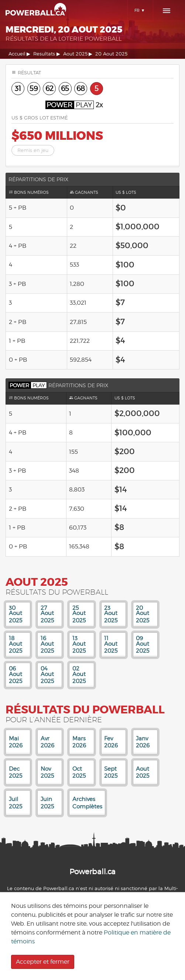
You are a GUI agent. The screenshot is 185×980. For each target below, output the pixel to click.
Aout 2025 (75, 54)
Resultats (44, 54)
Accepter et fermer (43, 962)
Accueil (17, 54)
